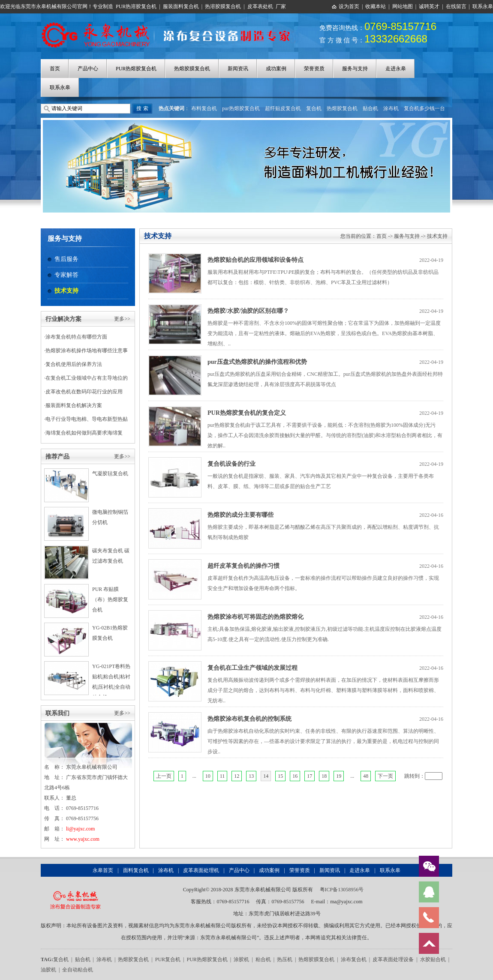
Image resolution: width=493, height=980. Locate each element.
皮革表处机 (260, 6)
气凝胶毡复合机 (110, 474)
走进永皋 (396, 69)
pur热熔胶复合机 (241, 108)
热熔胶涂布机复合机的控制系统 (250, 719)
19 (339, 776)
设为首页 (349, 6)
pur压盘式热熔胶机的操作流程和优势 (257, 362)
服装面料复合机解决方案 (74, 405)
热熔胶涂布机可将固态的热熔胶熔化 (256, 617)
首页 (55, 69)
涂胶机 (241, 959)
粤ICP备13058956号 (342, 890)
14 (266, 776)
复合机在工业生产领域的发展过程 (253, 668)
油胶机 (48, 970)
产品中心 (88, 69)
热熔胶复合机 (342, 108)
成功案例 (276, 69)
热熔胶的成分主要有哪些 (240, 515)
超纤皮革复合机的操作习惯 (243, 566)
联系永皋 (483, 6)
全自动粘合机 (78, 970)
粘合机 (263, 959)
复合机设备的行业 (231, 464)
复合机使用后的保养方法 (74, 364)
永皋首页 (103, 870)
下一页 (385, 776)
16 (295, 776)
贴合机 (370, 108)
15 (280, 776)
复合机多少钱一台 (424, 108)
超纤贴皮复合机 (283, 108)
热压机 (285, 959)
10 (208, 776)
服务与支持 (355, 69)
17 (310, 776)
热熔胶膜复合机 (192, 69)
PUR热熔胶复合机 (136, 69)
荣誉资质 (314, 69)
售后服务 (66, 259)
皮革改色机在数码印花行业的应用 (84, 392)
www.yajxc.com (83, 839)
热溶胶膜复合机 (223, 6)
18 (324, 776)
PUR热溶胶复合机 (136, 6)
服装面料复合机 (181, 6)
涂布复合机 (354, 959)
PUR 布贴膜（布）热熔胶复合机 (110, 599)
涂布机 (391, 108)
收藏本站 (376, 6)
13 (251, 776)
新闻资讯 (238, 69)
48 (366, 776)
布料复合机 (204, 108)
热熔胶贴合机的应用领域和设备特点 (256, 260)
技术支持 (66, 291)
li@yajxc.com (80, 829)
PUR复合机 (168, 959)
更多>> (122, 319)
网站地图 (403, 6)
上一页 (164, 776)
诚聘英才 (429, 6)
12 (237, 776)
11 (222, 776)
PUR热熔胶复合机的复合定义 (247, 413)
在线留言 (456, 6)
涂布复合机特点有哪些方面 (76, 337)
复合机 (314, 108)
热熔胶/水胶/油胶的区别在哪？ (248, 311)
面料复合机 (136, 870)
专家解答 (66, 275)
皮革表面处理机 (201, 870)
